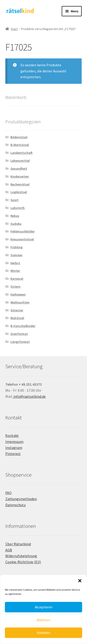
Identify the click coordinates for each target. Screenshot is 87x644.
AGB (9, 550)
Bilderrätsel (19, 137)
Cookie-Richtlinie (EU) (23, 562)
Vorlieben (43, 633)
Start (14, 29)
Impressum (14, 442)
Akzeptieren (44, 607)
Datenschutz (16, 505)
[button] (80, 581)
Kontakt (12, 435)
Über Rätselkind (18, 544)
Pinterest (13, 454)
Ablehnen (43, 620)
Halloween (18, 294)
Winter (15, 271)
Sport (14, 200)
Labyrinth (18, 208)
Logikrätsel (19, 192)
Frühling (16, 247)
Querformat (19, 334)
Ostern (15, 287)
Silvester (17, 310)
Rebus (15, 216)
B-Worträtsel (20, 145)
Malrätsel (17, 318)
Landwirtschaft (21, 153)
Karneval (17, 279)
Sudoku (16, 224)
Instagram (14, 448)
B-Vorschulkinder (23, 326)
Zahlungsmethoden (21, 499)
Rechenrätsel (20, 184)
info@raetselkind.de (29, 396)
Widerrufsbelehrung (21, 556)
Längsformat (20, 342)
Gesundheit (19, 169)
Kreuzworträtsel (22, 239)
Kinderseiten (20, 176)
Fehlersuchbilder (23, 231)
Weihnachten (20, 302)
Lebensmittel (20, 161)
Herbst (15, 263)
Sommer (16, 255)
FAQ (8, 493)
